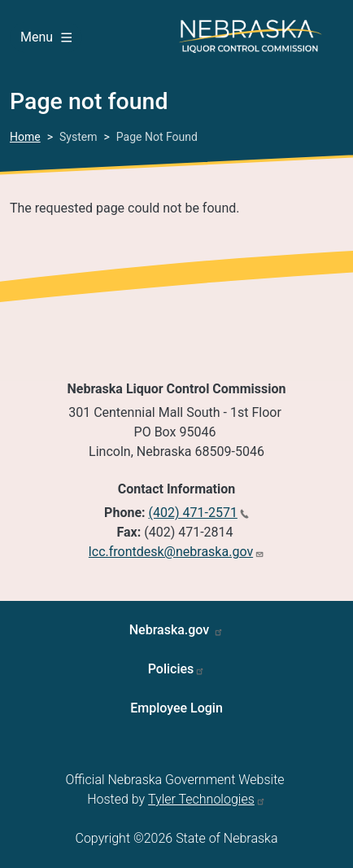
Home (25, 137)
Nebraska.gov (171, 630)
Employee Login (176, 708)
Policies (171, 669)
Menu (46, 37)
